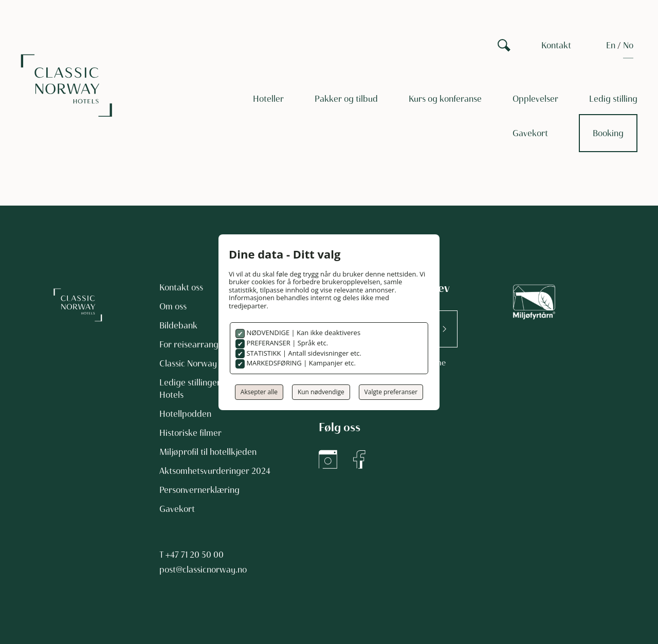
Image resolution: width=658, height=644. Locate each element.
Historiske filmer (190, 433)
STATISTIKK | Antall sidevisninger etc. (303, 353)
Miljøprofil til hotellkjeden (208, 452)
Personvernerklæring (199, 490)
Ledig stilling (613, 99)
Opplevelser (535, 99)
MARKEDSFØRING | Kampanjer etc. (300, 363)
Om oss (173, 306)
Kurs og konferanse (445, 99)
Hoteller (268, 99)
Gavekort (530, 133)
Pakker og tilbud (346, 99)
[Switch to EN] (611, 45)
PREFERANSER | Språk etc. (286, 343)
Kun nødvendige (321, 392)
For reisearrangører (197, 344)
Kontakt (556, 45)
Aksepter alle (259, 392)
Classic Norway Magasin (205, 363)
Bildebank (178, 325)
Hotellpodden (185, 414)
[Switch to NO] (628, 45)
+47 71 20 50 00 (195, 555)
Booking (608, 133)
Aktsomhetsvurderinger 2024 (215, 471)
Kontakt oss (181, 287)
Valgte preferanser (391, 392)
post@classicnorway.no (203, 569)
